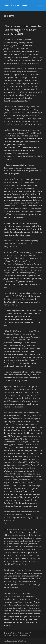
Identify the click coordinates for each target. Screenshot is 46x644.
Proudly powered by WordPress (15, 641)
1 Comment (26, 635)
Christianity (24, 633)
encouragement (9, 635)
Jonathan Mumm (15, 5)
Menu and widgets (40, 8)
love (17, 635)
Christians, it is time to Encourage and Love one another (22, 30)
